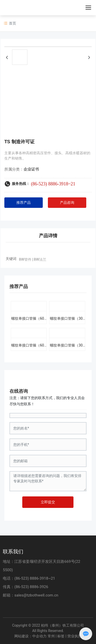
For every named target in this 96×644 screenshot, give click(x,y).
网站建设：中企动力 (30, 636)
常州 (51, 636)
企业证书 (31, 169)
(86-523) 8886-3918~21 (53, 184)
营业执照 (74, 636)
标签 (61, 636)
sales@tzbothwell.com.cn (36, 595)
